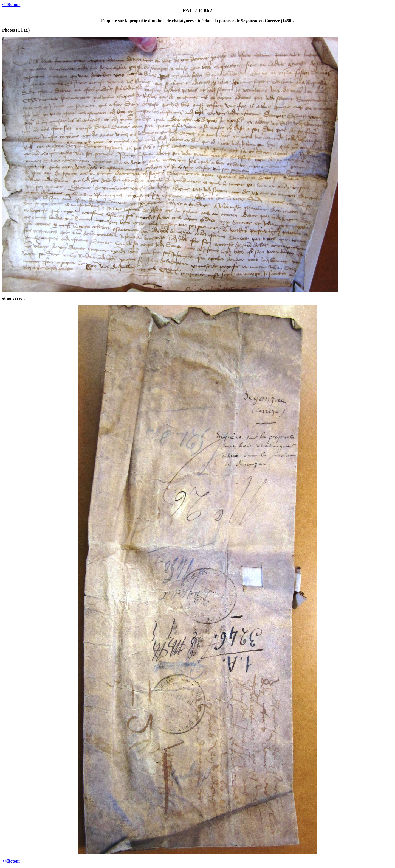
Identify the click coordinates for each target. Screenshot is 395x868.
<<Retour (11, 5)
